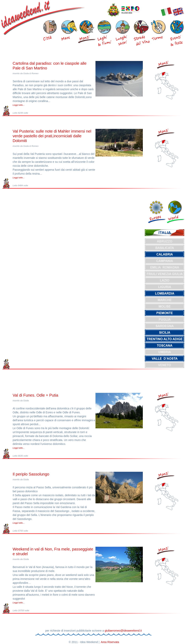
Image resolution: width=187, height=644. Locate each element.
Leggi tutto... (19, 105)
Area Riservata (110, 642)
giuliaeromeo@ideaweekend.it (123, 631)
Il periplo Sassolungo (31, 474)
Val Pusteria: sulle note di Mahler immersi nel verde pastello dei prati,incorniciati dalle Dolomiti (52, 136)
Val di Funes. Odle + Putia (35, 395)
